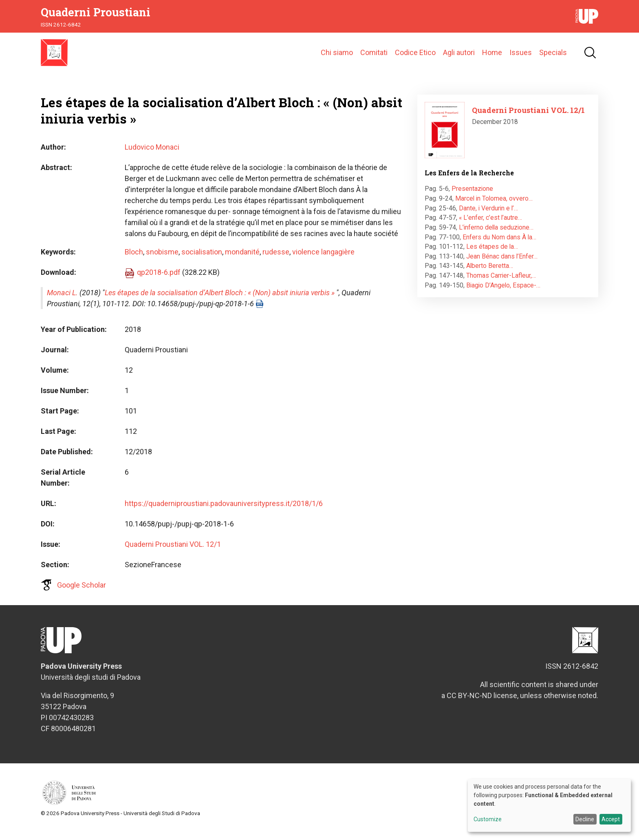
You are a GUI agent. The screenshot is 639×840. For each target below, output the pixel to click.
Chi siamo (337, 57)
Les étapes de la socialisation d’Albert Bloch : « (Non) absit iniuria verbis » (220, 302)
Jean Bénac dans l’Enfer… (502, 265)
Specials (553, 57)
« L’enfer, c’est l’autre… (490, 227)
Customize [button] (488, 819)
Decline (585, 819)
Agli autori (459, 57)
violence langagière (323, 261)
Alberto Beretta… (490, 275)
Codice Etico (415, 57)
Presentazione (472, 198)
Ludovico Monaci (152, 156)
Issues (521, 57)
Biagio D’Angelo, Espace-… (503, 294)
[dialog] (549, 805)
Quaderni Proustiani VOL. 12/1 (173, 553)
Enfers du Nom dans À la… (499, 246)
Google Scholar (82, 594)
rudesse (276, 261)
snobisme (162, 261)
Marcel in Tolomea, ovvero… (494, 207)
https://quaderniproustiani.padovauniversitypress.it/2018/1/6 (224, 512)
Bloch (134, 261)
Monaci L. (62, 302)
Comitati (374, 57)
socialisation (202, 261)
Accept (611, 819)
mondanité (242, 261)
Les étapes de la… (492, 255)
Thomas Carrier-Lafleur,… (501, 284)
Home (492, 57)
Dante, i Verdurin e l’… (488, 217)
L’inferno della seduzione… (496, 236)
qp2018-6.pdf (159, 281)
